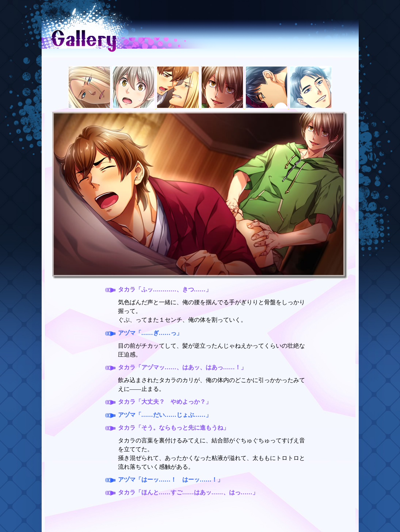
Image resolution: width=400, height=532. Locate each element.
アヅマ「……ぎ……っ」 (150, 333)
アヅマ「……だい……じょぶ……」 (165, 415)
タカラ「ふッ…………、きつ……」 (165, 289)
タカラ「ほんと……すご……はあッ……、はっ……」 (188, 492)
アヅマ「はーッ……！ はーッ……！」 (171, 480)
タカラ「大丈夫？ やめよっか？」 (165, 402)
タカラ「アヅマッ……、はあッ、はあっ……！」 (182, 367)
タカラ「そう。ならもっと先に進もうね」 (174, 428)
